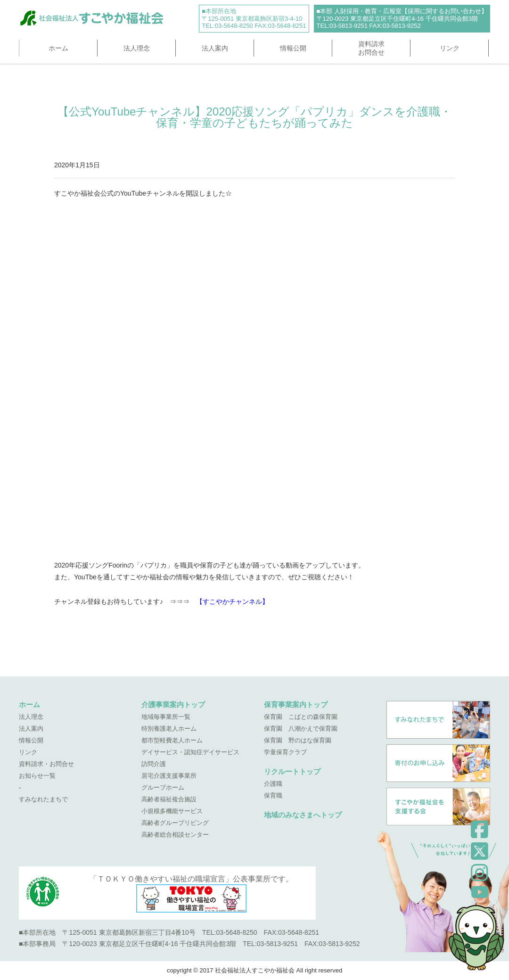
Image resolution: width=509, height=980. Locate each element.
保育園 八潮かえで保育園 (301, 729)
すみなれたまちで (43, 799)
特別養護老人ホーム (169, 729)
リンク (450, 48)
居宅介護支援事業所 (169, 776)
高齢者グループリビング (175, 823)
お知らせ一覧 (37, 776)
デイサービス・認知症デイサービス (190, 752)
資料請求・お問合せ (46, 764)
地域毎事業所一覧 (166, 717)
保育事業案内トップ (296, 704)
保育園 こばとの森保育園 (301, 717)
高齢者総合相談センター (175, 835)
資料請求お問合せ (371, 48)
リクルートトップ (292, 771)
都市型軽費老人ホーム (172, 740)
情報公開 (293, 48)
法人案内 (215, 48)
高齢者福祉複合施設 (169, 799)
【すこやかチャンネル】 (232, 601)
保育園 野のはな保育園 (298, 740)
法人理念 (137, 48)
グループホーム (163, 787)
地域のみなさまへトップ (303, 815)
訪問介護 (154, 764)
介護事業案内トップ (173, 704)
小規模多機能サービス (172, 811)
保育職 (273, 795)
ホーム (58, 48)
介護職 (273, 784)
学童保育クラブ (285, 752)
